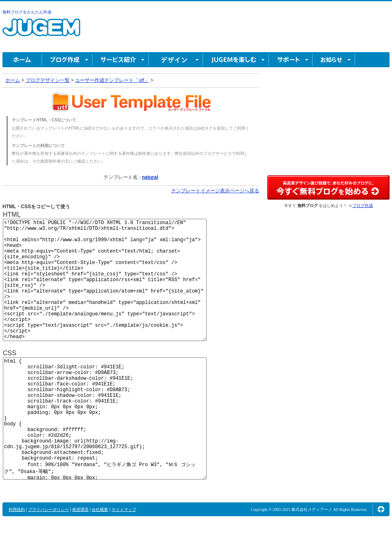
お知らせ (334, 60)
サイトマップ (124, 509)
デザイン (176, 60)
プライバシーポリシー (48, 509)
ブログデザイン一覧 (48, 80)
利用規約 (17, 509)
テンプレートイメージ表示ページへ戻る (215, 191)
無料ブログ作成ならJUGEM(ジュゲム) (41, 32)
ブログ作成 (67, 60)
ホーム (22, 60)
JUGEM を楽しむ (236, 60)
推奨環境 (80, 509)
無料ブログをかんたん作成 (27, 12)
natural (150, 177)
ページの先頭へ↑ (381, 509)
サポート (291, 60)
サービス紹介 (121, 60)
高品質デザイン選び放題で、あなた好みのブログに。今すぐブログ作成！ (328, 187)
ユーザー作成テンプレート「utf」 (112, 80)
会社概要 (100, 509)
